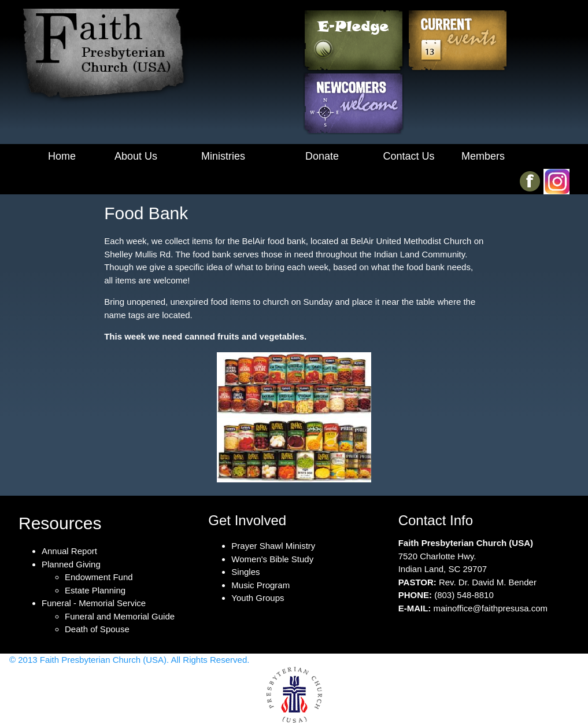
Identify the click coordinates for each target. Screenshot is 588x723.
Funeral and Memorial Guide (120, 616)
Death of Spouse (97, 629)
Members (483, 156)
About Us (136, 156)
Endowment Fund (99, 577)
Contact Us (408, 156)
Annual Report (69, 551)
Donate (322, 156)
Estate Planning (95, 590)
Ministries (223, 156)
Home (62, 156)
